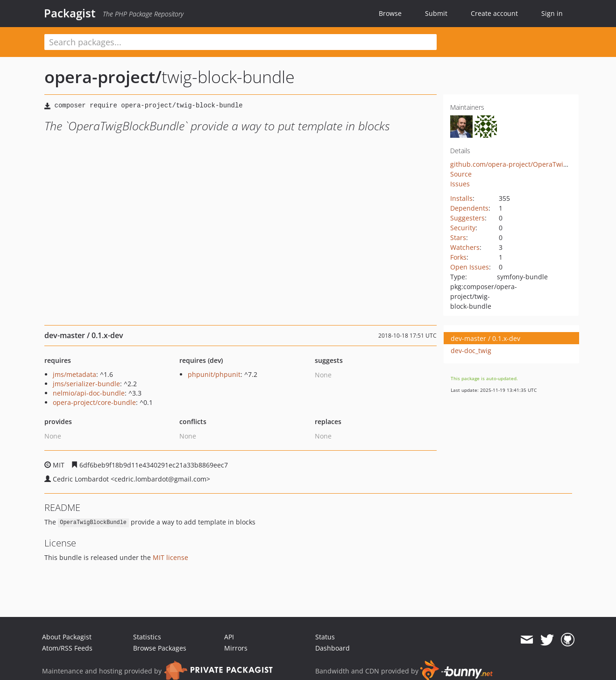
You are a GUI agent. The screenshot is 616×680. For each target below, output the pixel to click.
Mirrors (236, 648)
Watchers (465, 247)
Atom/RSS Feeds (67, 648)
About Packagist (67, 637)
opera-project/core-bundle (94, 402)
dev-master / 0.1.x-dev (485, 338)
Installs (461, 198)
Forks (458, 257)
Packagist (70, 13)
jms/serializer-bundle (86, 384)
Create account (494, 13)
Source (461, 174)
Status (325, 637)
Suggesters (467, 218)
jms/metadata (74, 374)
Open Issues (470, 267)
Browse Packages (160, 648)
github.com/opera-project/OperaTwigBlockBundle (528, 164)
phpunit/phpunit (214, 374)
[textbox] (241, 42)
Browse (390, 13)
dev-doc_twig (471, 351)
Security (463, 228)
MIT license (170, 557)
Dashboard (333, 648)
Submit (436, 13)
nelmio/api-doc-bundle (89, 393)
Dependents (469, 208)
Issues (460, 184)
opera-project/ (103, 77)
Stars (458, 237)
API (229, 637)
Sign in (552, 13)
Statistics (147, 637)
